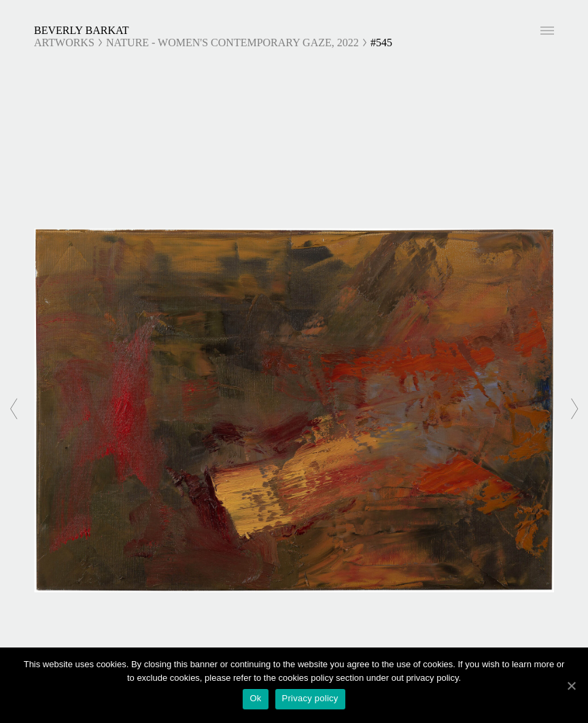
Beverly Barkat (82, 30)
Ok (255, 698)
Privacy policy (310, 698)
